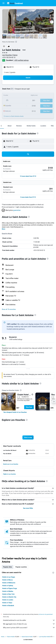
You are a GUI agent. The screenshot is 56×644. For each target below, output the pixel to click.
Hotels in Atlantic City (9, 597)
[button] (3, 3)
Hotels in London (8, 600)
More (4, 229)
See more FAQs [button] (28, 508)
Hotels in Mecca (7, 580)
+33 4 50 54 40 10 (9, 57)
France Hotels (11, 637)
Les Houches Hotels (45, 637)
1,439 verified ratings (21, 60)
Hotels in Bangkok (8, 606)
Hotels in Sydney (8, 586)
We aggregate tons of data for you (29, 624)
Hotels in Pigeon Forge (10, 588)
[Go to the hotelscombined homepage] (15, 3)
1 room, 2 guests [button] (10, 72)
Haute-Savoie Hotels (27, 637)
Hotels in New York (8, 594)
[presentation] (16, 42)
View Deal (29, 407)
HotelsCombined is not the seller (29, 620)
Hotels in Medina (8, 591)
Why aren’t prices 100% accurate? (29, 628)
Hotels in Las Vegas (9, 577)
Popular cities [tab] (8, 567)
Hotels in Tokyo (7, 603)
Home (3, 637)
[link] (15, 412)
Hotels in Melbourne (9, 583)
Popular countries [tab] (21, 567)
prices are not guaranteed (46, 614)
